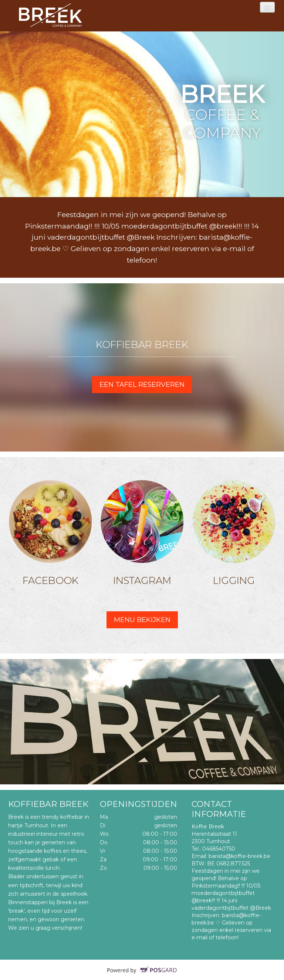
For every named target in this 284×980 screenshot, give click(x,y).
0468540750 (219, 849)
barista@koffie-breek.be (239, 856)
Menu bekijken (142, 620)
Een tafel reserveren (142, 385)
